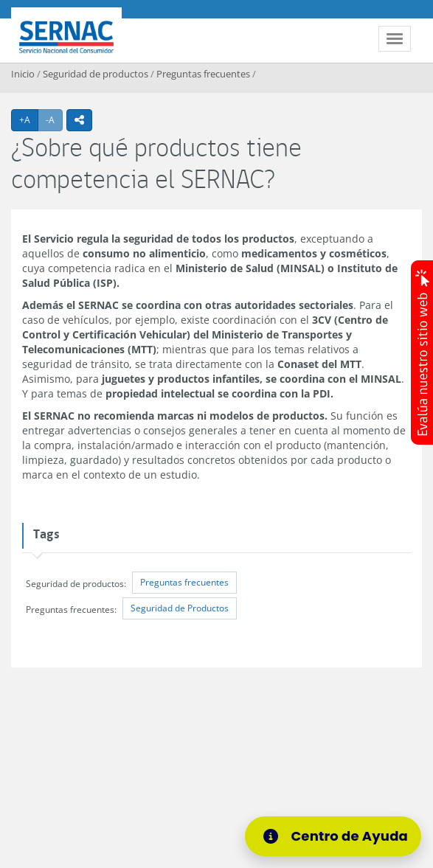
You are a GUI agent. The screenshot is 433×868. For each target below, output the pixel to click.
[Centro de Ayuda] (338, 836)
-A (54, 119)
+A (29, 119)
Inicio (23, 74)
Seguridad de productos (96, 74)
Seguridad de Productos (180, 608)
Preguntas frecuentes (203, 74)
